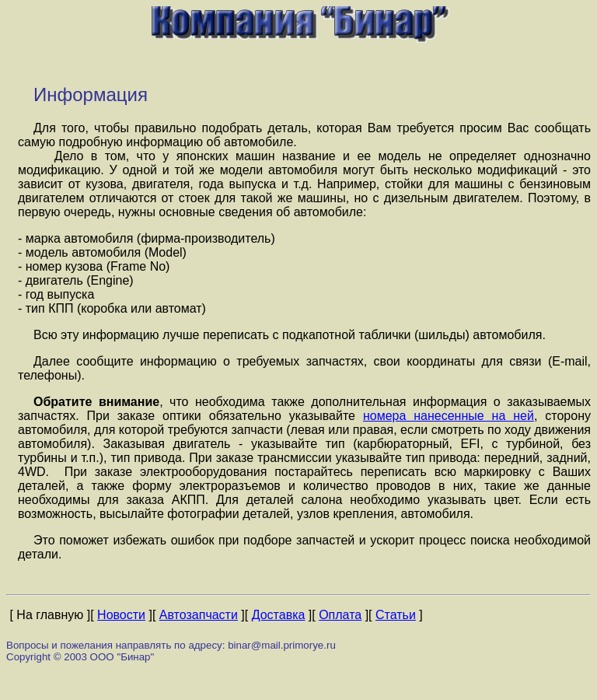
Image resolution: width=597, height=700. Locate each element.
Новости (121, 615)
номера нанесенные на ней (449, 416)
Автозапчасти (199, 615)
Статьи (396, 615)
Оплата (340, 615)
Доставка (279, 615)
